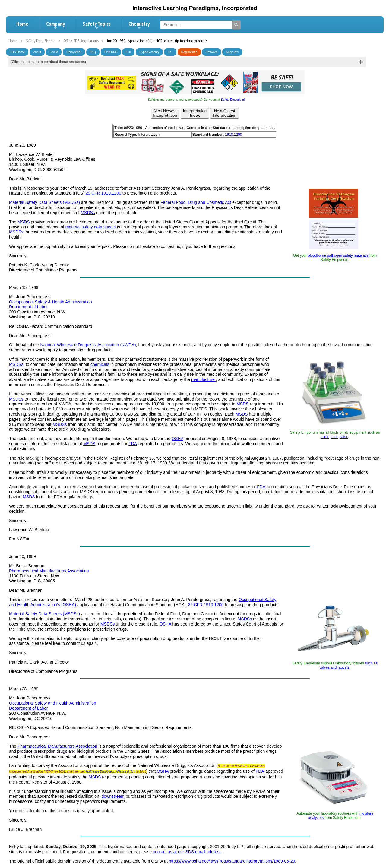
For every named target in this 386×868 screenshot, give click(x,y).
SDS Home (17, 52)
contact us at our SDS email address (187, 852)
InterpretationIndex (195, 113)
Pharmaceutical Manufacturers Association (49, 571)
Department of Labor (28, 307)
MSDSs (88, 213)
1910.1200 (234, 135)
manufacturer (204, 379)
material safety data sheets (91, 227)
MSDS (24, 222)
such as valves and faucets (348, 665)
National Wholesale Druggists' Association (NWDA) (88, 345)
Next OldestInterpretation (225, 113)
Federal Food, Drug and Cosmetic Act (196, 202)
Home (22, 24)
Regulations (189, 52)
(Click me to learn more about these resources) (48, 62)
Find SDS (111, 52)
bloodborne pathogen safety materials (338, 255)
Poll (170, 52)
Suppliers (232, 52)
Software (212, 52)
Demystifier (74, 52)
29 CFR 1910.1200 (103, 193)
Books (54, 52)
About (37, 52)
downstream (113, 796)
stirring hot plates (334, 437)
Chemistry (139, 25)
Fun (128, 52)
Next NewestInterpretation (165, 113)
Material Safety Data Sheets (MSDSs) (44, 202)
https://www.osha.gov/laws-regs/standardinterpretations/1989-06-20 (232, 861)
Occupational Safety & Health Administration (51, 302)
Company (55, 25)
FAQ (93, 52)
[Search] (236, 25)
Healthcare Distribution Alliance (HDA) (110, 772)
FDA (133, 444)
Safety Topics (97, 25)
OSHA (177, 439)
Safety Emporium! (233, 100)
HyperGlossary (149, 52)
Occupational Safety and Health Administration (53, 703)
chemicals (100, 364)
